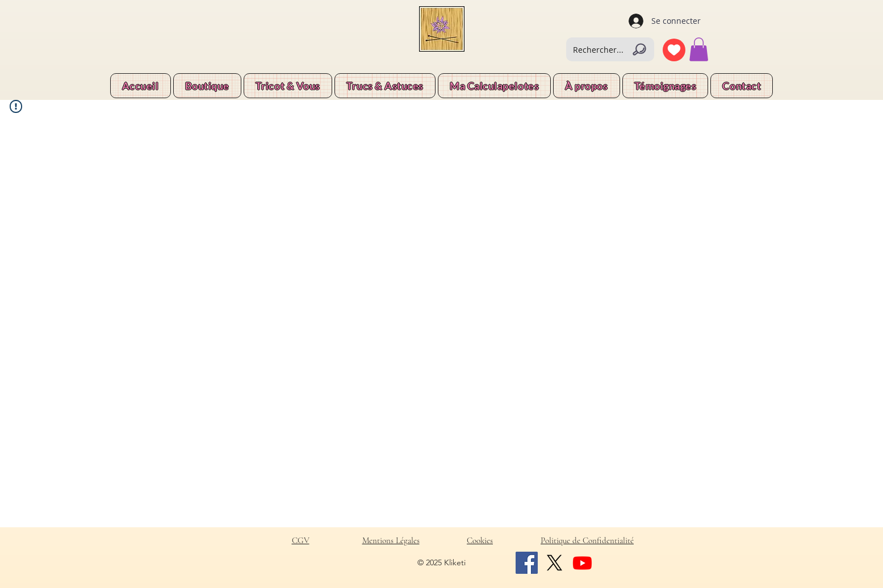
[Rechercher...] (610, 49)
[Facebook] (527, 563)
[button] (699, 49)
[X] (555, 563)
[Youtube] (582, 563)
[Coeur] (674, 50)
